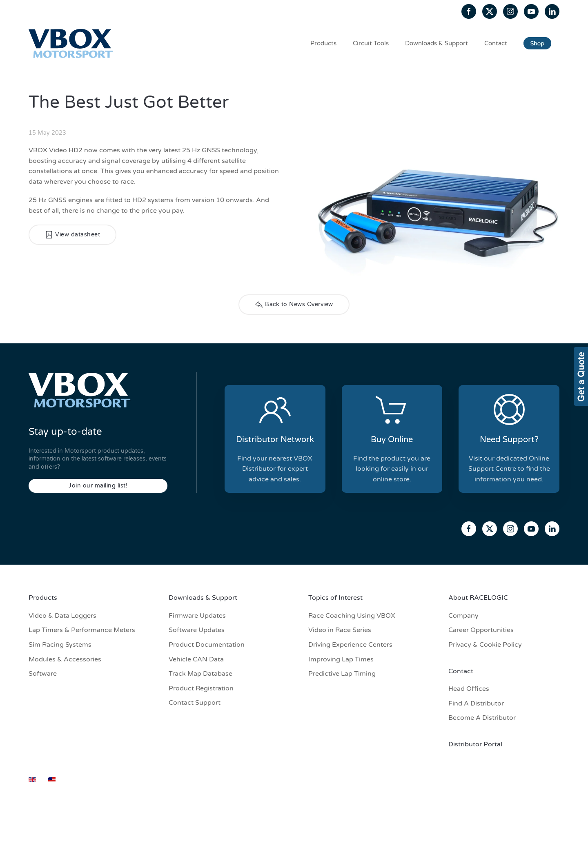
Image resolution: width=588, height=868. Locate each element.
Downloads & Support (437, 43)
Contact (496, 43)
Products (323, 43)
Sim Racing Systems (60, 645)
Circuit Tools (371, 43)
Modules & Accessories (65, 659)
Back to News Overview (294, 305)
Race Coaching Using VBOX (352, 616)
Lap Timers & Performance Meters (82, 630)
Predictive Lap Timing (342, 674)
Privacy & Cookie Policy (485, 645)
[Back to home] (72, 43)
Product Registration (201, 688)
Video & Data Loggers (62, 616)
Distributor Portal (475, 744)
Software (43, 674)
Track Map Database (200, 674)
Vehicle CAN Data (196, 659)
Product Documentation (207, 645)
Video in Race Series (340, 630)
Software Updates (197, 630)
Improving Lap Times (341, 659)
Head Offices (469, 689)
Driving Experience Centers (350, 645)
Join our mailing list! (98, 486)
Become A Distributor (482, 718)
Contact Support (195, 703)
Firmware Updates (197, 616)
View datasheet (72, 235)
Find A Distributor (476, 703)
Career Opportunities (481, 630)
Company (463, 616)
